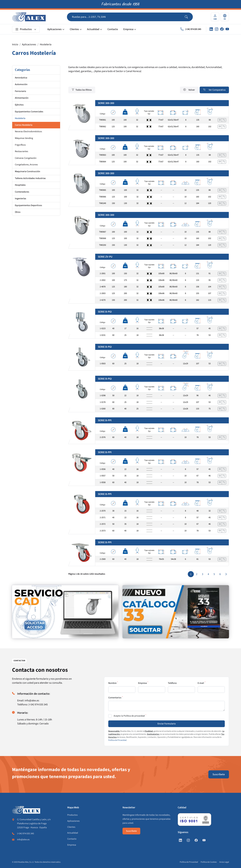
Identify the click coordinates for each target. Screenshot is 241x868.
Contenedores (22, 192)
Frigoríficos (20, 145)
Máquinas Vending (24, 138)
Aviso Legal (224, 862)
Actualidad (93, 29)
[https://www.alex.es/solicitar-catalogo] (176, 612)
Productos (24, 29)
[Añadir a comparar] (224, 120)
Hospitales (20, 185)
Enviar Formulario (167, 724)
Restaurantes (22, 151)
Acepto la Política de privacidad (129, 716)
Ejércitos (19, 105)
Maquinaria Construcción (28, 171)
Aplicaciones (54, 29)
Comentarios (115, 698)
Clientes (74, 29)
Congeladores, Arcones (26, 165)
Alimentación (22, 98)
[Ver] (220, 120)
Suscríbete (219, 774)
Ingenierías (21, 199)
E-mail (201, 683)
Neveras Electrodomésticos (28, 132)
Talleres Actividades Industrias (30, 178)
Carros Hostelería (24, 125)
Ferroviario (21, 91)
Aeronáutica (21, 78)
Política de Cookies (209, 862)
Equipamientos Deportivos (28, 205)
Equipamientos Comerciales (29, 112)
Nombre (112, 683)
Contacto (113, 29)
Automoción (21, 84)
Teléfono (172, 683)
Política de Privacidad (117, 740)
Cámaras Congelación (26, 158)
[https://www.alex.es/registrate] (65, 612)
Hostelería (46, 44)
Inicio (15, 44)
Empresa (128, 29)
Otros (18, 212)
